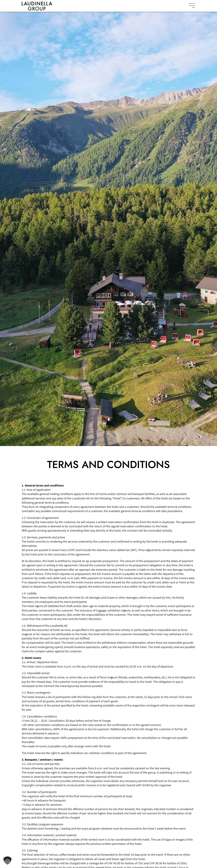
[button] (7, 861)
